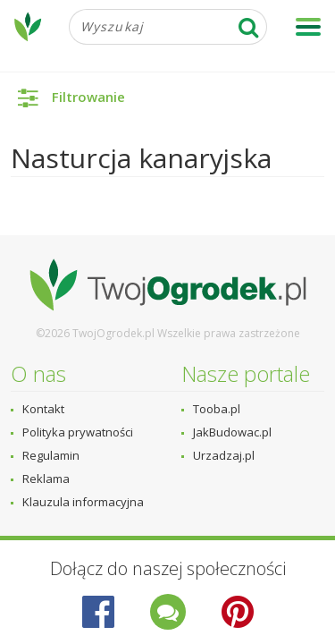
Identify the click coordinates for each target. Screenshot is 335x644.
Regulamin (51, 455)
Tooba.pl (217, 409)
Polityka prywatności (78, 432)
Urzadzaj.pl (224, 455)
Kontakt (43, 409)
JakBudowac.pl (232, 432)
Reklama (46, 479)
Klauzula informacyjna (83, 502)
